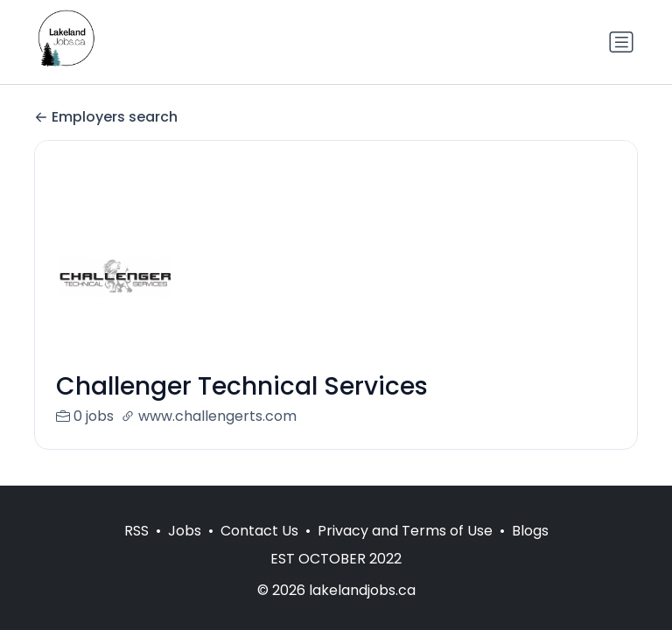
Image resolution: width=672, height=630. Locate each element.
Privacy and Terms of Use (405, 531)
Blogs (530, 531)
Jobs (185, 531)
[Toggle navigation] (621, 42)
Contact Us (259, 531)
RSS (136, 531)
